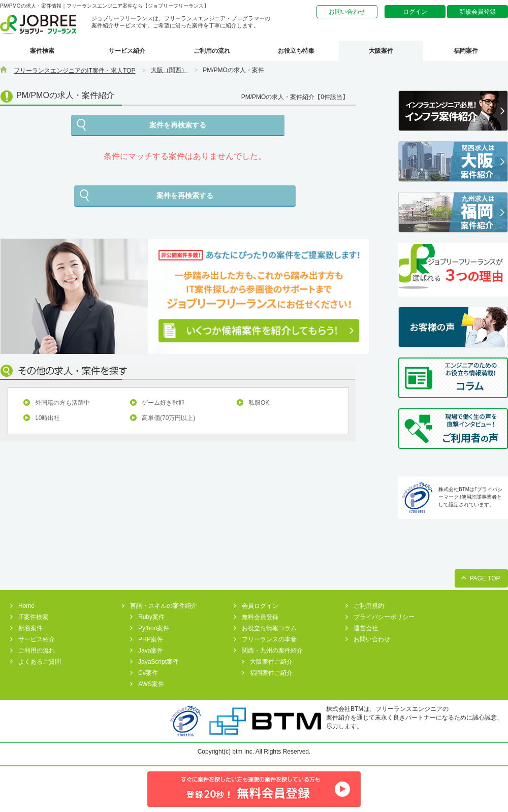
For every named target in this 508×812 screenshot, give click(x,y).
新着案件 (30, 628)
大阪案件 (381, 51)
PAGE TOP (485, 578)
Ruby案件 (151, 617)
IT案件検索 (33, 617)
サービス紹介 (127, 51)
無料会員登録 (260, 617)
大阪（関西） (169, 70)
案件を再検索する (178, 125)
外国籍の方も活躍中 (62, 403)
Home (26, 606)
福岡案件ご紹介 (271, 673)
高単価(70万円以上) (168, 418)
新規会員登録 (478, 12)
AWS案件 (151, 684)
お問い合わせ (347, 12)
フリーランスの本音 (269, 639)
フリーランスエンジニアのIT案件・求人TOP (74, 71)
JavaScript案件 (158, 662)
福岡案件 (466, 51)
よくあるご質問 (40, 662)
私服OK (259, 403)
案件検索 (42, 51)
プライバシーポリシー (384, 617)
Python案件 (154, 628)
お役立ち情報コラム (269, 628)
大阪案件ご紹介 (271, 662)
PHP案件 (151, 639)
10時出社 (47, 418)
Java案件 (151, 651)
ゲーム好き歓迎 (163, 403)
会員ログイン (260, 606)
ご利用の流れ (212, 51)
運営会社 (366, 628)
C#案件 (148, 673)
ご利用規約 (369, 606)
